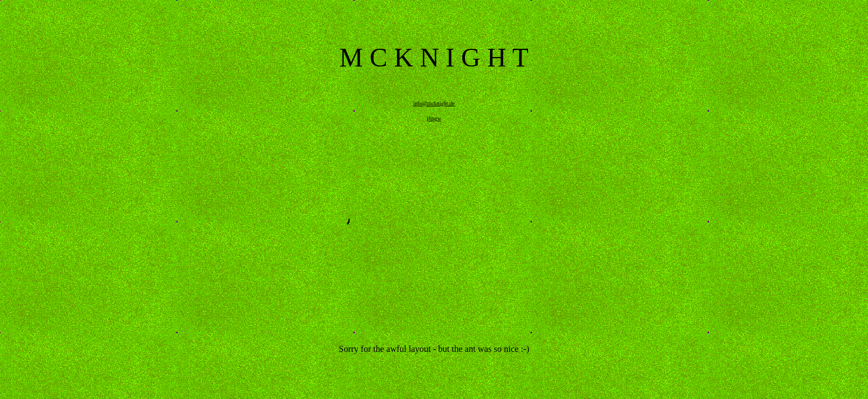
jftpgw (434, 118)
